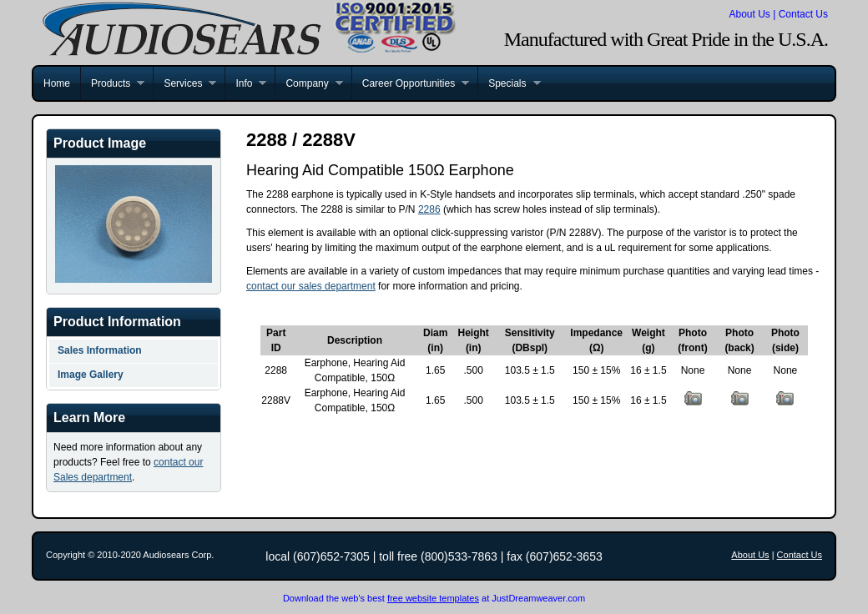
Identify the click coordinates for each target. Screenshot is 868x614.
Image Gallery (91, 375)
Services (184, 83)
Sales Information (100, 350)
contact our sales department (311, 286)
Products (112, 83)
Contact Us (803, 14)
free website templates (433, 598)
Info (245, 83)
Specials (509, 83)
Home (57, 83)
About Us (749, 14)
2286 (429, 209)
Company (308, 83)
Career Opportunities (410, 83)
